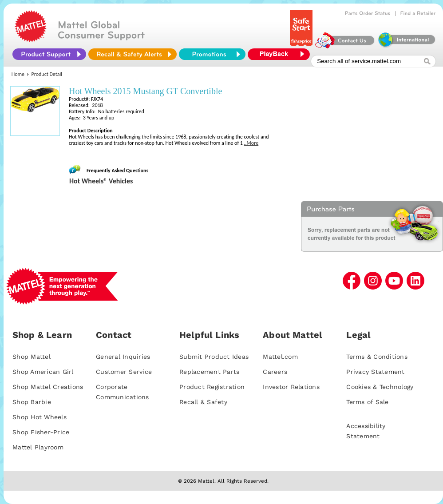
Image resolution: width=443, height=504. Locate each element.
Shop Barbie (32, 402)
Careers (275, 372)
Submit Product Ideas (214, 357)
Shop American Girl (43, 372)
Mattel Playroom (38, 447)
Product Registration (212, 387)
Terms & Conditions (377, 357)
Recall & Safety (203, 402)
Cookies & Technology (380, 387)
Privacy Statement (375, 372)
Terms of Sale (367, 402)
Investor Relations (291, 387)
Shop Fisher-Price (41, 432)
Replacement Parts (209, 372)
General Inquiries (123, 357)
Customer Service (124, 372)
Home (18, 74)
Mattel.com (280, 357)
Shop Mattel (32, 357)
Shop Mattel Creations (48, 387)
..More (251, 143)
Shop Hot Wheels (40, 417)
